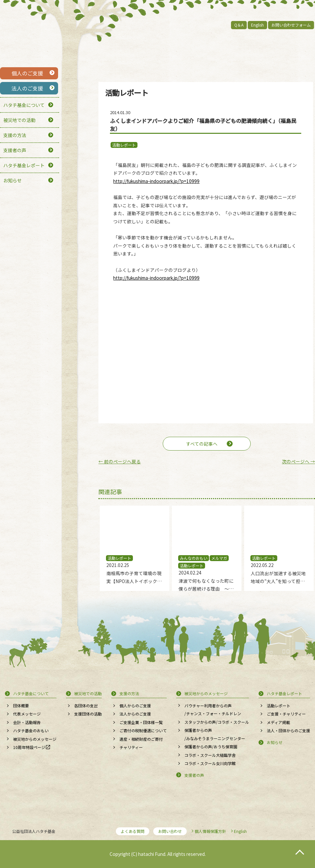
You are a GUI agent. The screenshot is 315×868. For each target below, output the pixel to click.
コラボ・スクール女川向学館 (210, 763)
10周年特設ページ (29, 747)
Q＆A (239, 25)
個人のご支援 (27, 73)
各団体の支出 (86, 706)
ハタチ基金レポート (24, 165)
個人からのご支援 (135, 706)
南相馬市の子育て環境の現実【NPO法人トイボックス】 (134, 581)
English (257, 25)
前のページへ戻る (120, 461)
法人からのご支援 (135, 714)
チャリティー (131, 747)
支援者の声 (15, 150)
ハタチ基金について (24, 105)
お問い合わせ (170, 831)
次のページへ (298, 461)
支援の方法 (15, 135)
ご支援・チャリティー (286, 714)
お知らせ (12, 180)
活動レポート (124, 145)
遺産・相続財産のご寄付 (141, 739)
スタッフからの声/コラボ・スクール (217, 722)
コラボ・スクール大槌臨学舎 (210, 755)
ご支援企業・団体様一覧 (141, 722)
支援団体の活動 (88, 714)
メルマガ (219, 558)
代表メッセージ (27, 714)
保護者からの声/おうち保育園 (211, 747)
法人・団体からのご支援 (288, 730)
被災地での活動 (19, 120)
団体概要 (21, 706)
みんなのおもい (194, 558)
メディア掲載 (278, 722)
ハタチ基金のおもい (31, 730)
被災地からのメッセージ (35, 739)
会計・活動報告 (27, 722)
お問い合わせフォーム (291, 25)
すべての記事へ (202, 444)
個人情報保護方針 (210, 831)
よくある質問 (133, 831)
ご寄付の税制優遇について (143, 730)
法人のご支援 (27, 88)
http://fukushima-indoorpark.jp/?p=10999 (156, 181)
